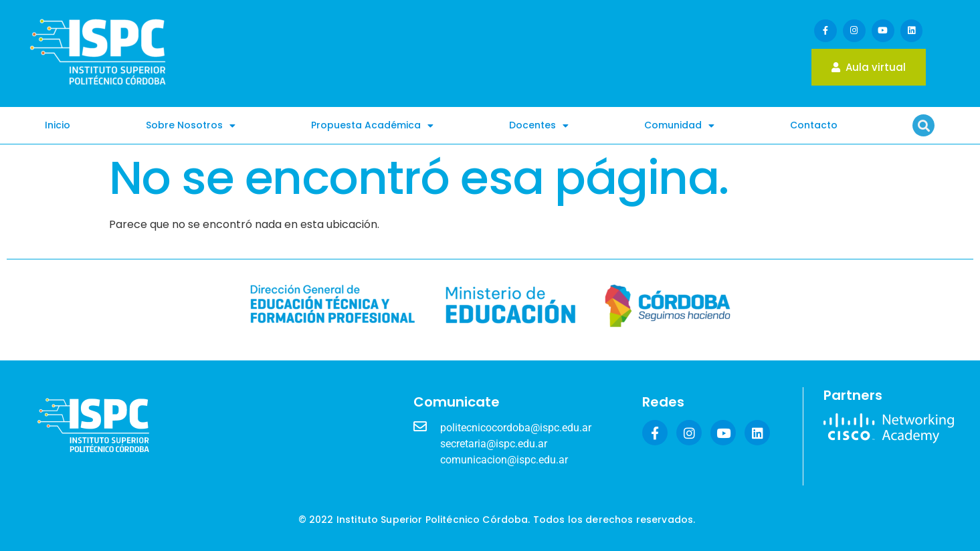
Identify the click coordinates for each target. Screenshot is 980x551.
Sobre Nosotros (191, 126)
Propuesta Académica (372, 126)
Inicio (58, 125)
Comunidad (679, 126)
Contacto (814, 125)
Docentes (539, 126)
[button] (923, 125)
